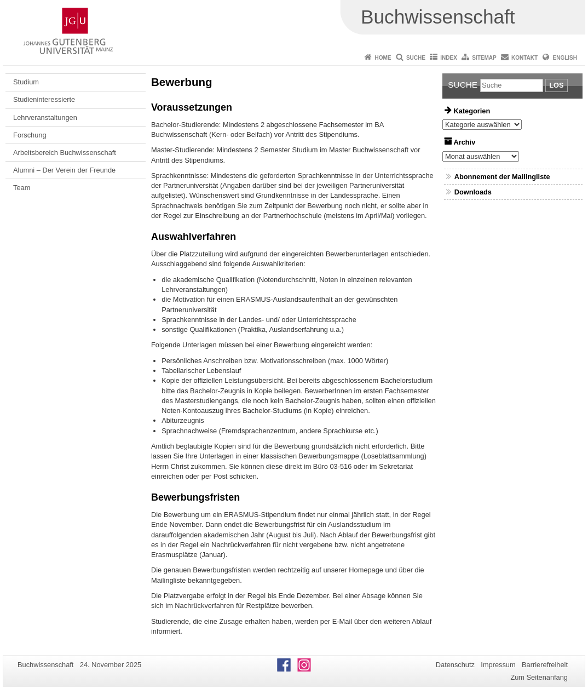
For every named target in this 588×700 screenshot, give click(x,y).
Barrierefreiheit (545, 665)
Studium (26, 82)
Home (383, 58)
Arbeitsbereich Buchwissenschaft (65, 153)
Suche (416, 58)
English (565, 58)
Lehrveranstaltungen (45, 117)
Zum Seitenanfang (539, 677)
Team (22, 188)
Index (449, 58)
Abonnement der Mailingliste (502, 177)
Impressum (498, 665)
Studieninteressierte (44, 99)
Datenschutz (455, 665)
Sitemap (484, 58)
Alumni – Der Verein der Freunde (64, 170)
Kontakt (524, 58)
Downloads (473, 192)
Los (556, 85)
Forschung (30, 135)
